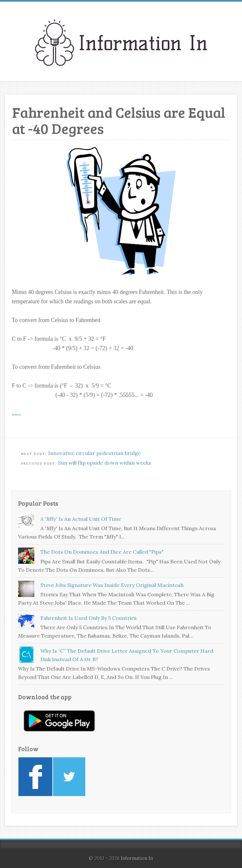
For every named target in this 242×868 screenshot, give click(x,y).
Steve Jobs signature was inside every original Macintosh (112, 585)
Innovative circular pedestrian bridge (95, 453)
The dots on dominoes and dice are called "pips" (102, 552)
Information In (137, 858)
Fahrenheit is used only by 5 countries (89, 618)
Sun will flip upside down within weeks (105, 463)
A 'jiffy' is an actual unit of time (81, 519)
